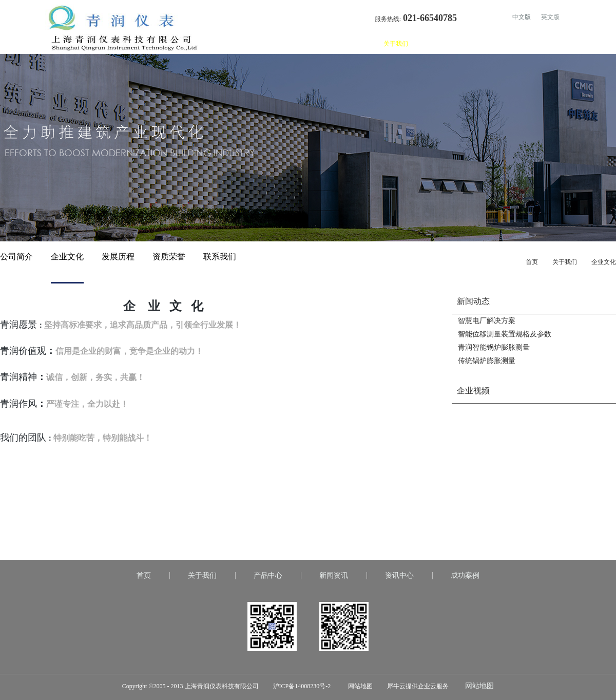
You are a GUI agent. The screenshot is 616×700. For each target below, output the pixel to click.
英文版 (550, 17)
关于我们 (565, 262)
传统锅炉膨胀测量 (487, 361)
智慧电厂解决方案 (487, 321)
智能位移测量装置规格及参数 (505, 334)
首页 (359, 44)
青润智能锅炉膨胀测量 (494, 347)
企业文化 (604, 262)
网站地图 (359, 686)
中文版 (522, 17)
